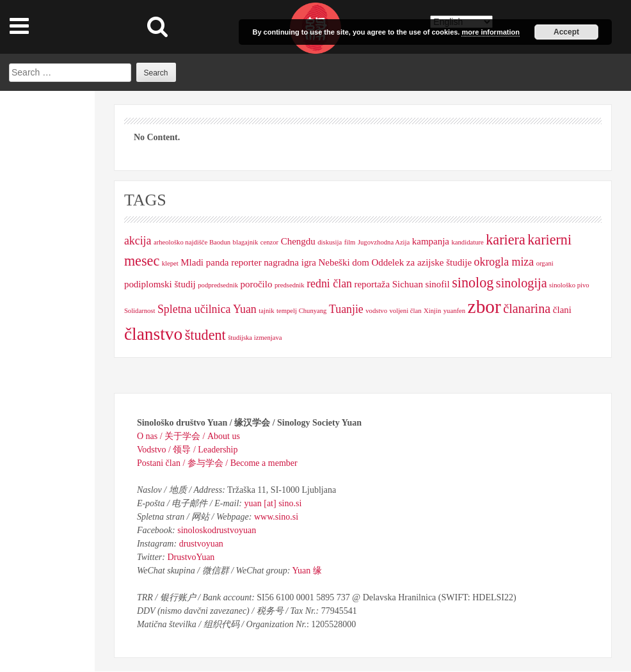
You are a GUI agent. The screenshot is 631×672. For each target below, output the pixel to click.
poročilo (257, 284)
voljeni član (406, 311)
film (350, 242)
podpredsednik (218, 285)
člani (562, 310)
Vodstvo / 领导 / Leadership (188, 450)
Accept (566, 32)
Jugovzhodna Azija (384, 242)
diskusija (330, 242)
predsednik (290, 285)
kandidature (467, 242)
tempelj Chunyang (301, 311)
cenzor (269, 242)
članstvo (153, 334)
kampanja (431, 241)
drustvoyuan (201, 544)
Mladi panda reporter (221, 262)
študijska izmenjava (255, 338)
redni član (329, 284)
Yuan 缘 (307, 571)
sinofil (437, 284)
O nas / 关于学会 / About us (188, 436)
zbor (484, 307)
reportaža (372, 284)
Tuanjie (346, 309)
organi (545, 263)
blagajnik (246, 242)
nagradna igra (290, 262)
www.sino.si (276, 517)
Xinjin (432, 311)
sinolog (473, 283)
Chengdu (298, 241)
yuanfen (454, 311)
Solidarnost (140, 311)
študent (205, 335)
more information (490, 32)
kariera (505, 240)
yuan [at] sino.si (273, 503)
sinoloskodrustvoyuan (217, 530)
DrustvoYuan (191, 557)
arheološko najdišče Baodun (192, 242)
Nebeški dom (344, 262)
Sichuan (408, 284)
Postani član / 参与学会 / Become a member (217, 463)
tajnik (266, 311)
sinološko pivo (569, 285)
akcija (138, 241)
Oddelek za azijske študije (421, 262)
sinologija (522, 283)
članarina (527, 308)
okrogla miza (504, 262)
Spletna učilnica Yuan (207, 309)
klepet (170, 263)
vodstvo (376, 311)
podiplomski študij (160, 284)
